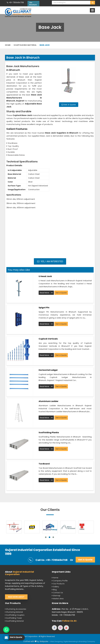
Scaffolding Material (25, 45)
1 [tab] (46, 537)
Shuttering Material (14, 612)
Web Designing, (57, 641)
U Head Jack (45, 276)
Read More (46, 293)
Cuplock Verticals (48, 339)
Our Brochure (33, 4)
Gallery (55, 587)
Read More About (16, 597)
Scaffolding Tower (13, 618)
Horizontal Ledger (48, 370)
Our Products (58, 584)
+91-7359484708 (15, 2)
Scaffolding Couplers (15, 615)
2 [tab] (49, 537)
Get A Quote (69, 105)
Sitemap (56, 596)
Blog (54, 590)
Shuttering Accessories (16, 609)
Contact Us (57, 593)
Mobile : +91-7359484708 (63, 615)
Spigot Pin (44, 308)
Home (8, 45)
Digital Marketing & (71, 641)
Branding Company (87, 641)
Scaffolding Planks (49, 433)
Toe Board (44, 464)
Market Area (58, 599)
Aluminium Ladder (48, 401)
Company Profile (60, 581)
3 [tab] (53, 537)
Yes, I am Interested (50, 261)
